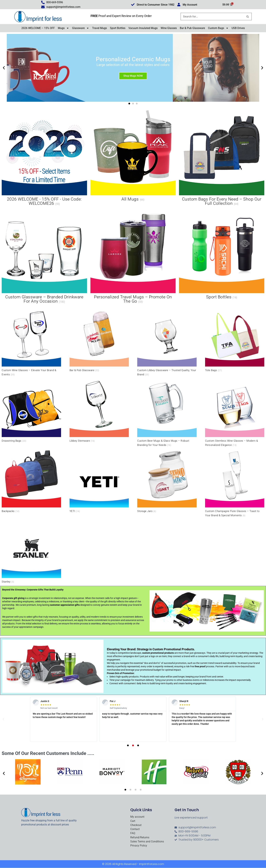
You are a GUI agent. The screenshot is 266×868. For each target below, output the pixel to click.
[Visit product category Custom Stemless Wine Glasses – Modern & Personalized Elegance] (235, 413)
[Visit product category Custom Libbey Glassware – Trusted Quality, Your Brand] (167, 342)
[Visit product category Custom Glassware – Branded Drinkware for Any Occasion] (44, 256)
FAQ (133, 833)
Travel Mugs (99, 28)
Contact (135, 829)
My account (137, 817)
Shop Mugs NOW (133, 76)
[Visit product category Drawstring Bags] (31, 410)
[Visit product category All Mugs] (133, 156)
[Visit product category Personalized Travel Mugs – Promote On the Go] (133, 256)
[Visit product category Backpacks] (31, 481)
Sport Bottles (118, 28)
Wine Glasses (169, 28)
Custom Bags (218, 28)
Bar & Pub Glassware (192, 28)
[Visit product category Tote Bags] (235, 340)
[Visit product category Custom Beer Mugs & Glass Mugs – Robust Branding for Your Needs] (167, 413)
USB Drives (238, 28)
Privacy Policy (139, 846)
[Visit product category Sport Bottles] (222, 254)
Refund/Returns (140, 837)
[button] (4, 68)
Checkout (136, 825)
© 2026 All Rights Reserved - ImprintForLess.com (133, 864)
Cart (133, 821)
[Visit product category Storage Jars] (167, 481)
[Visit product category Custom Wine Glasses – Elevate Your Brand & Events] (31, 342)
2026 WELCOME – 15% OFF (38, 28)
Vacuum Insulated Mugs (143, 28)
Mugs (63, 28)
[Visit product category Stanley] (31, 551)
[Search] (212, 17)
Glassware (81, 28)
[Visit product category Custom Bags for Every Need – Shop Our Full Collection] (222, 158)
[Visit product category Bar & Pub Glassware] (99, 340)
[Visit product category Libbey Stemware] (99, 410)
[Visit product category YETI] (99, 481)
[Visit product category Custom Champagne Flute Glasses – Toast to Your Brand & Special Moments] (235, 483)
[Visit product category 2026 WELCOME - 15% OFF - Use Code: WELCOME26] (44, 158)
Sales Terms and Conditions (147, 842)
